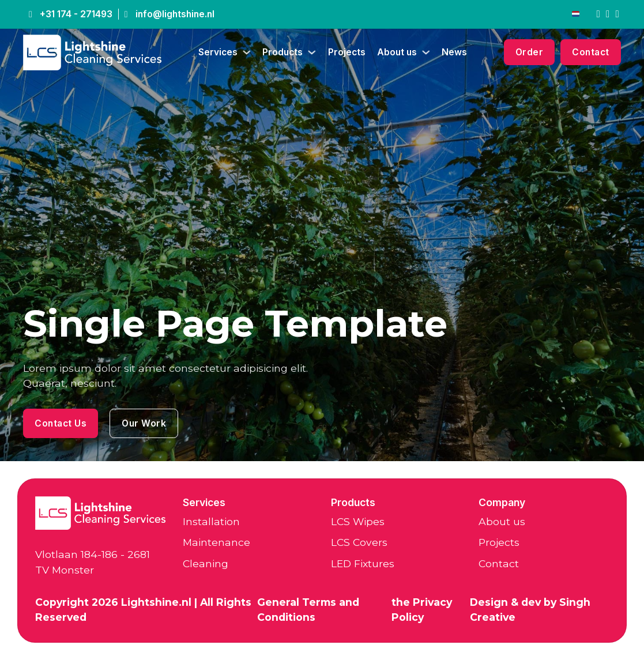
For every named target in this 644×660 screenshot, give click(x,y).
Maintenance (216, 542)
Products (283, 52)
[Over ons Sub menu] (426, 52)
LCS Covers (359, 542)
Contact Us (61, 423)
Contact (591, 52)
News (454, 52)
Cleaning (206, 563)
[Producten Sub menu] (312, 52)
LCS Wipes (358, 521)
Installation (211, 521)
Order (530, 52)
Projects (347, 52)
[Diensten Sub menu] (247, 52)
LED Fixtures (363, 563)
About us (397, 52)
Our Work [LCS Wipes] (144, 423)
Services (218, 52)
